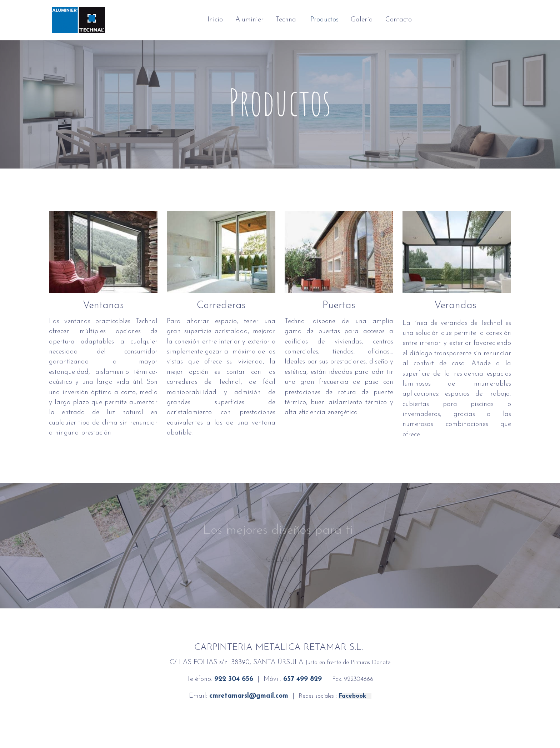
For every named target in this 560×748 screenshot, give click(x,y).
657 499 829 (302, 679)
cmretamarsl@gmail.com (249, 696)
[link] (78, 20)
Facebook (355, 696)
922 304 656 (234, 679)
